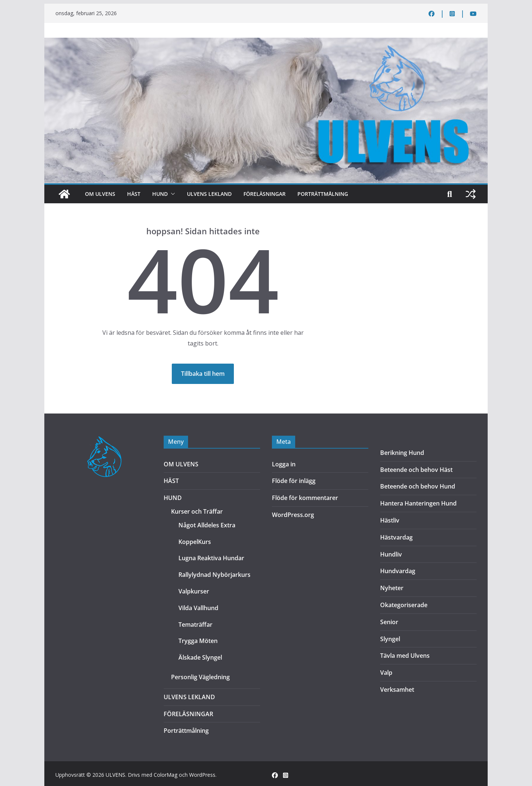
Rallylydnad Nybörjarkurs (214, 575)
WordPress (202, 775)
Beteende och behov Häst (416, 470)
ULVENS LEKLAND (209, 194)
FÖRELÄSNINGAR (265, 194)
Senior (389, 622)
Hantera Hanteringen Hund (418, 503)
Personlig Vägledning (200, 677)
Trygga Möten (198, 641)
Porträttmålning (323, 194)
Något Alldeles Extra (207, 525)
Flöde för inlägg (294, 481)
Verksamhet (397, 690)
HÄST (134, 194)
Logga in (284, 464)
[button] (171, 194)
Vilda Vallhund (198, 608)
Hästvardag (396, 537)
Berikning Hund (402, 453)
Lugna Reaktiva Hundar (211, 558)
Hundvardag (398, 571)
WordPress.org (293, 515)
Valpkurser (194, 591)
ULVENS (115, 775)
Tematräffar (195, 625)
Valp (386, 673)
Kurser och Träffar (197, 511)
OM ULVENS (100, 194)
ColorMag (166, 775)
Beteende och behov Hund (418, 486)
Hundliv (391, 554)
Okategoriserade (404, 605)
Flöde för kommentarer (305, 498)
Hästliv (390, 520)
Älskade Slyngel (200, 657)
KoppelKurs (195, 542)
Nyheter (392, 588)
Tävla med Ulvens (405, 656)
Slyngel (390, 639)
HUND (160, 194)
